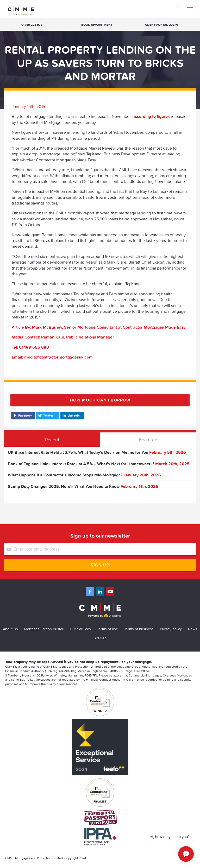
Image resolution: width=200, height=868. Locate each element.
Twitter (45, 416)
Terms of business (139, 629)
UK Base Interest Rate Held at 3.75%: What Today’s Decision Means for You (78, 452)
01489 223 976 (32, 25)
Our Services (80, 629)
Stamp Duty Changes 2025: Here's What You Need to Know (64, 486)
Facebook (22, 416)
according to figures (151, 116)
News (193, 629)
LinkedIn (71, 416)
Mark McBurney (47, 327)
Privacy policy (171, 629)
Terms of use (108, 629)
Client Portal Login (161, 25)
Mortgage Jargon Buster (44, 629)
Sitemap (100, 638)
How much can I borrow (100, 400)
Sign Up (100, 565)
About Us (10, 629)
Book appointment (97, 25)
